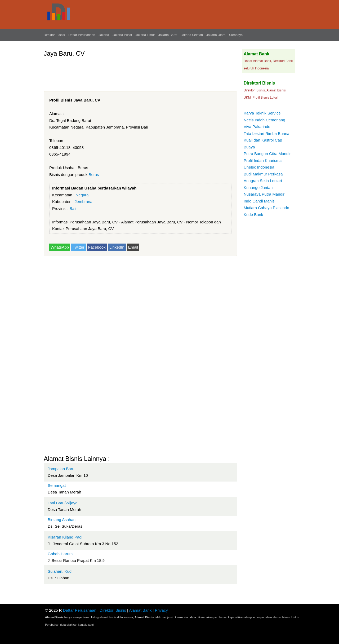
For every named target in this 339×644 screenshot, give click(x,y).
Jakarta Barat (168, 35)
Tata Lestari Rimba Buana (267, 133)
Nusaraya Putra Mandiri (265, 194)
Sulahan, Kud (60, 571)
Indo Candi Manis (259, 201)
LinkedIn (117, 247)
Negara (82, 195)
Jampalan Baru (61, 469)
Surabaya (236, 35)
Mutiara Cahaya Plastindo (266, 208)
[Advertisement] (140, 72)
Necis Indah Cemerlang (264, 120)
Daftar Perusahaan (82, 35)
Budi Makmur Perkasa (263, 174)
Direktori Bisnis (54, 35)
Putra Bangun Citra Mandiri (268, 154)
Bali (73, 208)
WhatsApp (60, 247)
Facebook (97, 247)
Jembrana (84, 202)
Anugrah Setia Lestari (263, 181)
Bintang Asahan (62, 520)
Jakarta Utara (216, 35)
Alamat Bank (140, 610)
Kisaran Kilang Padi (65, 537)
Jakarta (104, 35)
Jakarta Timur (145, 35)
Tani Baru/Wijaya (63, 503)
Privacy (161, 610)
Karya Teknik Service (262, 113)
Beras (94, 175)
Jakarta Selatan (192, 35)
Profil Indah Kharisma (263, 160)
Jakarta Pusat (122, 35)
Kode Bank (253, 215)
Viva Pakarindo (257, 127)
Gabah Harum (60, 554)
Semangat (57, 485)
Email (133, 247)
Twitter (78, 247)
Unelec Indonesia (259, 167)
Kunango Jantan (258, 188)
